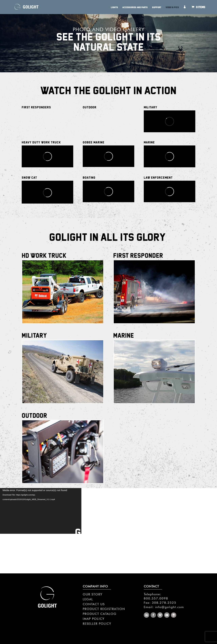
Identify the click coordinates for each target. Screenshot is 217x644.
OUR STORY (93, 594)
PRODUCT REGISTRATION (104, 609)
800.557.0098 (156, 598)
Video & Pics (172, 7)
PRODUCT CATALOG (100, 614)
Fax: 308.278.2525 (160, 603)
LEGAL (88, 599)
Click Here (63, 308)
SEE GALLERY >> (108, 541)
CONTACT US (94, 604)
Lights (114, 7)
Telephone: (153, 594)
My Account (186, 10)
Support (157, 7)
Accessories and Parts (135, 7)
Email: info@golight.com (164, 607)
